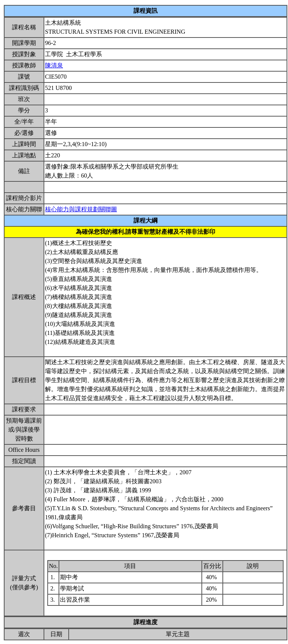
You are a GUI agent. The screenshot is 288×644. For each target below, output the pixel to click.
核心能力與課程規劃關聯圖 (81, 209)
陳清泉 (54, 65)
